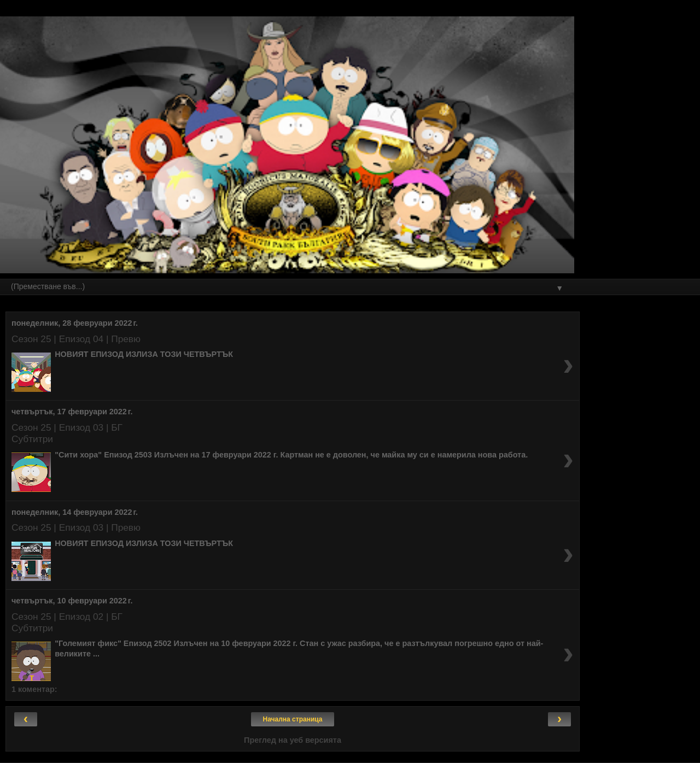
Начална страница (293, 719)
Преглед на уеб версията (293, 740)
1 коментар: (34, 689)
